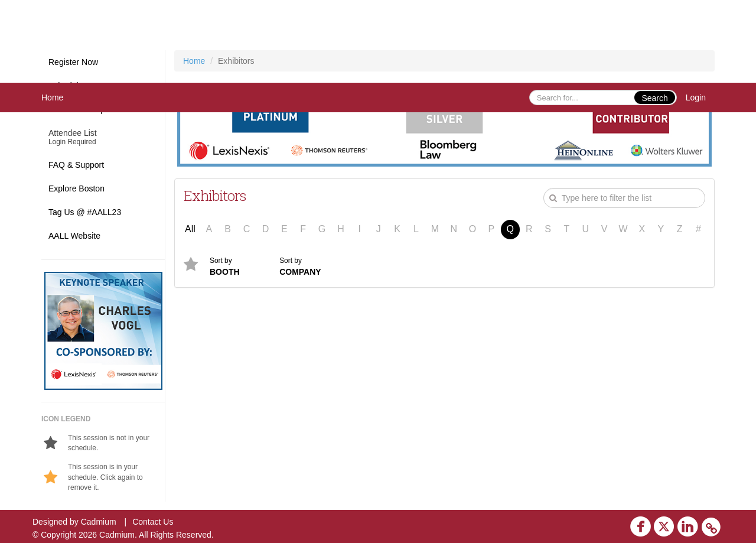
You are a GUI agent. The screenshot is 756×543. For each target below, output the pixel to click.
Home (52, 97)
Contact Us (153, 522)
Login (696, 97)
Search (654, 98)
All (190, 229)
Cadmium (99, 522)
